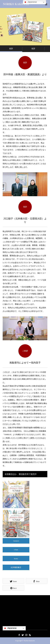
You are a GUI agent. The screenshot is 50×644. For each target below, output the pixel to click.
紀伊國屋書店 (16, 567)
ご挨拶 (5, 604)
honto (16, 559)
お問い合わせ (8, 624)
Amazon (16, 541)
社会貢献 (6, 616)
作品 (4, 612)
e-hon (16, 550)
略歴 (4, 608)
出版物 (5, 620)
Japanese (10, 628)
